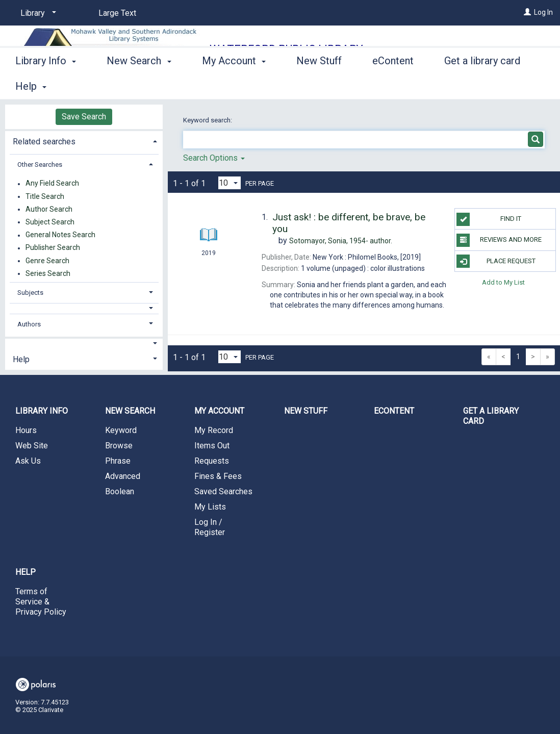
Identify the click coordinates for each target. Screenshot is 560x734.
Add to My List (503, 282)
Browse (119, 446)
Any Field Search (52, 184)
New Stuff (319, 85)
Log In (543, 12)
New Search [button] (139, 85)
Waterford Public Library (286, 49)
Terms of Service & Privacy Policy (41, 602)
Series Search (48, 273)
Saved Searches (223, 491)
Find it (489, 219)
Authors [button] (29, 324)
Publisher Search (53, 248)
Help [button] (21, 359)
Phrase (118, 461)
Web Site (32, 446)
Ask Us (28, 461)
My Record (214, 430)
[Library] (36, 13)
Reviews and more (499, 240)
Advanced (123, 476)
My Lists (210, 507)
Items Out (212, 446)
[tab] (84, 141)
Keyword (121, 430)
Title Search (45, 196)
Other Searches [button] (40, 164)
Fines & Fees (218, 476)
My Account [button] (234, 85)
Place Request (496, 261)
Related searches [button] (44, 142)
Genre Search (47, 261)
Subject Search (50, 222)
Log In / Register (210, 527)
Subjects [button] (30, 293)
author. (341, 241)
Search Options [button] (214, 158)
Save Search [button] (84, 117)
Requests (212, 461)
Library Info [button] (46, 85)
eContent (393, 85)
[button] (84, 308)
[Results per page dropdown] (230, 183)
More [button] (464, 86)
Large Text (117, 13)
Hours (26, 430)
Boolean (120, 491)
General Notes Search (60, 235)
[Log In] (527, 12)
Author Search (49, 209)
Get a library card (491, 416)
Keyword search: (208, 120)
